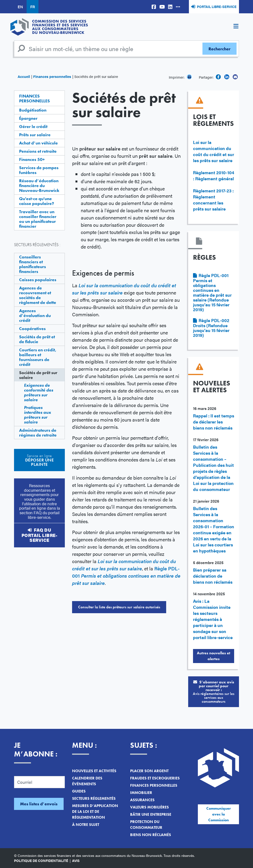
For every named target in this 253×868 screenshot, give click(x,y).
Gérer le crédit (33, 126)
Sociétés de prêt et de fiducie (37, 339)
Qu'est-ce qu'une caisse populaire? (37, 201)
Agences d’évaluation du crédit (35, 315)
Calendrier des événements (87, 781)
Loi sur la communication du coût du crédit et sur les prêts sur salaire (214, 151)
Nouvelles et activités (94, 771)
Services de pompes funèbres (39, 170)
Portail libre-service (217, 7)
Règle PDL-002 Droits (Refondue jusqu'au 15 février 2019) (211, 328)
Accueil (24, 76)
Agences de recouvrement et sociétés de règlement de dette (38, 295)
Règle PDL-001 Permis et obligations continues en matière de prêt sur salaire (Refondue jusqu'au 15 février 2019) (212, 292)
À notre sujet (86, 825)
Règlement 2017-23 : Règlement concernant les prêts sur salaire (213, 200)
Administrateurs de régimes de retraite (38, 433)
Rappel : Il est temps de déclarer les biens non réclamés (214, 422)
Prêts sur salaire (35, 135)
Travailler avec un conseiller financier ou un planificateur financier (38, 219)
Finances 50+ (32, 159)
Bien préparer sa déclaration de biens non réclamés (213, 576)
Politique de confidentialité (41, 860)
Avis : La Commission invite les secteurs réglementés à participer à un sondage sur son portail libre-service (213, 619)
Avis (76, 860)
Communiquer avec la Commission (219, 814)
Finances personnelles (52, 76)
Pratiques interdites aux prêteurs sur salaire (37, 415)
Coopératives (32, 328)
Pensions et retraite (38, 151)
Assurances (142, 800)
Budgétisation (33, 110)
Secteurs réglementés (94, 798)
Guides (79, 791)
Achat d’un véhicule (38, 143)
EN (20, 7)
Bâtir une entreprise (151, 814)
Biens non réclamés (151, 835)
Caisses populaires (38, 280)
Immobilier (141, 793)
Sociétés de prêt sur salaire (38, 375)
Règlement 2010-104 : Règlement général (214, 175)
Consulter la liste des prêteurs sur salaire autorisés (119, 607)
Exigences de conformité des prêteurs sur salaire (39, 392)
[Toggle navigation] (236, 27)
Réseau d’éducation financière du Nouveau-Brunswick (39, 185)
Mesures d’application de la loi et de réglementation (95, 811)
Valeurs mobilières (149, 807)
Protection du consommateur (146, 825)
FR (33, 7)
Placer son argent (149, 771)
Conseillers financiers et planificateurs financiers (33, 264)
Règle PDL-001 (126, 576)
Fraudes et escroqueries (155, 778)
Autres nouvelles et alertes (214, 656)
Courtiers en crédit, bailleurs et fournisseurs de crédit (38, 357)
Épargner (28, 118)
